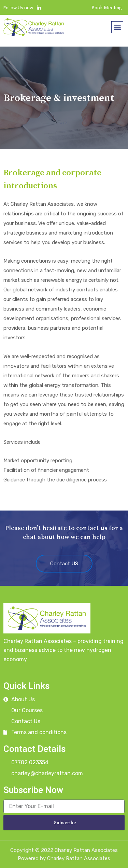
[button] (117, 27)
